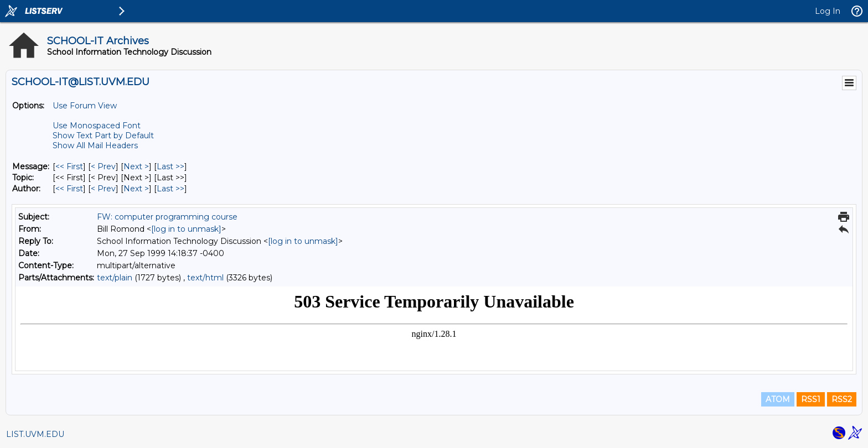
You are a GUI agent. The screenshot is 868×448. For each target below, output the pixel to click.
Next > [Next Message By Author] (136, 189)
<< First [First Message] (69, 166)
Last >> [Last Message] (170, 166)
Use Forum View (85, 106)
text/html (205, 278)
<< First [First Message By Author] (69, 189)
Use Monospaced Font (97, 126)
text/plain (115, 278)
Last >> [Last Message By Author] (170, 189)
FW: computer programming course (167, 217)
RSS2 (842, 399)
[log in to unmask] (186, 229)
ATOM (778, 399)
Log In (828, 11)
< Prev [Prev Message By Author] (103, 189)
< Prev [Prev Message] (103, 166)
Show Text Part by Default (103, 136)
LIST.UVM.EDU (35, 434)
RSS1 (811, 399)
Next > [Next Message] (136, 166)
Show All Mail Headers (95, 145)
